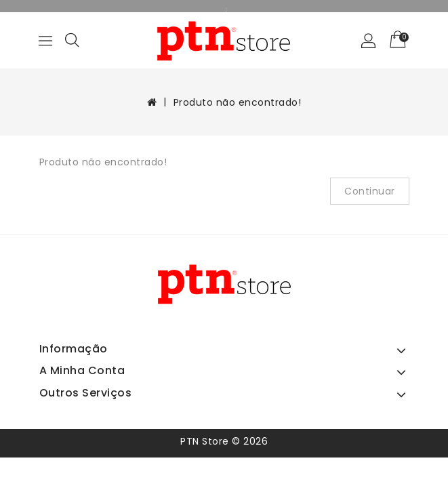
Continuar (370, 191)
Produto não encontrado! (238, 102)
